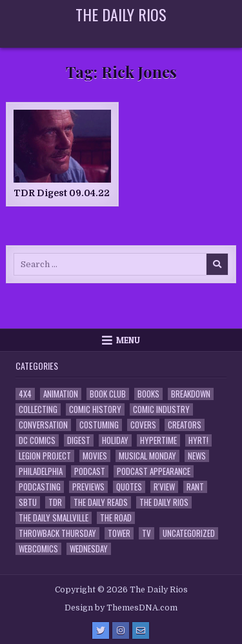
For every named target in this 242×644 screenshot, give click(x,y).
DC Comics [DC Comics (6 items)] (37, 440)
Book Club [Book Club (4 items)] (108, 394)
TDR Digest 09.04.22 (62, 193)
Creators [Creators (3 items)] (185, 425)
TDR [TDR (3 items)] (55, 502)
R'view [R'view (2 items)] (164, 487)
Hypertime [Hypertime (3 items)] (158, 440)
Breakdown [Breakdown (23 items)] (191, 394)
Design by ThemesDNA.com (121, 608)
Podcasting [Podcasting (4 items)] (40, 487)
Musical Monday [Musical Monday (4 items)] (147, 456)
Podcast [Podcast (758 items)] (90, 471)
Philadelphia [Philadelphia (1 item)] (41, 471)
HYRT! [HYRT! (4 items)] (198, 440)
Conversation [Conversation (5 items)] (43, 425)
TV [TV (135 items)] (146, 533)
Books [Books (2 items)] (148, 394)
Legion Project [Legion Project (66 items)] (45, 456)
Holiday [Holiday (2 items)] (115, 440)
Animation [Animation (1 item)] (61, 394)
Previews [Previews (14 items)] (88, 487)
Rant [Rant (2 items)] (195, 487)
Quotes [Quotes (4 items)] (129, 487)
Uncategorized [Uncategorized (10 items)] (189, 533)
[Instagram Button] (121, 630)
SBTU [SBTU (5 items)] (28, 502)
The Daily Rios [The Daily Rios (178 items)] (164, 502)
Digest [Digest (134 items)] (79, 440)
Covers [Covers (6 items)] (143, 425)
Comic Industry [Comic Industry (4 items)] (161, 409)
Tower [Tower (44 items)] (119, 533)
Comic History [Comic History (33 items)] (95, 409)
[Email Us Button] (141, 630)
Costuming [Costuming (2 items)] (99, 425)
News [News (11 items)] (197, 456)
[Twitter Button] (101, 630)
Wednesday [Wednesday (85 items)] (89, 549)
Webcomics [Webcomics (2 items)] (38, 549)
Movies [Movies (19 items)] (95, 456)
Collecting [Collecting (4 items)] (38, 409)
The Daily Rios (121, 14)
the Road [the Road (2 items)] (116, 518)
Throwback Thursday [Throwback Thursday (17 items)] (57, 533)
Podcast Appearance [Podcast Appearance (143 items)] (154, 471)
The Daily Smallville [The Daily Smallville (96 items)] (54, 518)
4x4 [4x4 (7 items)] (25, 394)
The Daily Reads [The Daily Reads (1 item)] (101, 502)
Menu (128, 340)
